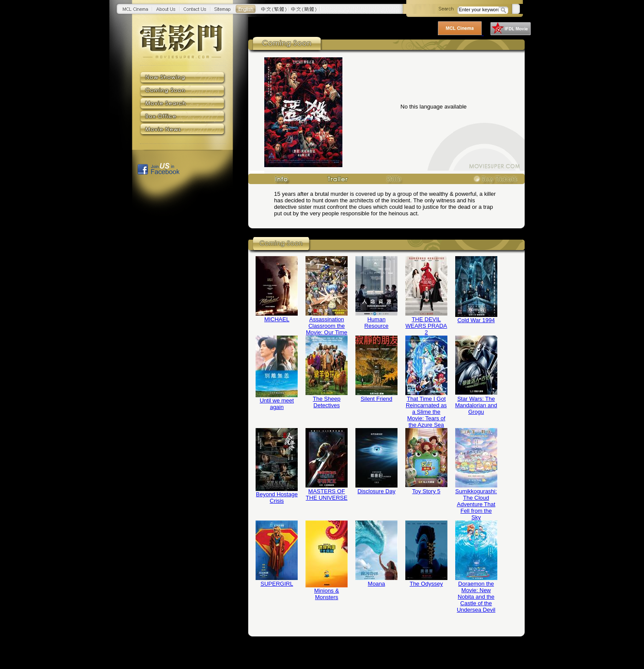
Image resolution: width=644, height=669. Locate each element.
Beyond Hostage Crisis (277, 498)
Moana (377, 584)
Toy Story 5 (426, 491)
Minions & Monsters (327, 594)
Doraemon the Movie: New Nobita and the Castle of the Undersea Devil (476, 597)
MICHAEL (277, 319)
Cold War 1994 (476, 320)
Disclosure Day (376, 491)
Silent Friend (376, 399)
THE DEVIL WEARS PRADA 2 (426, 326)
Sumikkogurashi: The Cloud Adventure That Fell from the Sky (476, 504)
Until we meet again (277, 404)
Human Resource (377, 323)
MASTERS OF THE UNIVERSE (327, 494)
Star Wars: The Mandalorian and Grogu (476, 405)
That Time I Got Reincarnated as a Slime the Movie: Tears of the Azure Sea (426, 412)
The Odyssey (426, 584)
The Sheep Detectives (327, 402)
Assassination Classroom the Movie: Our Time (327, 326)
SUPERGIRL (277, 584)
